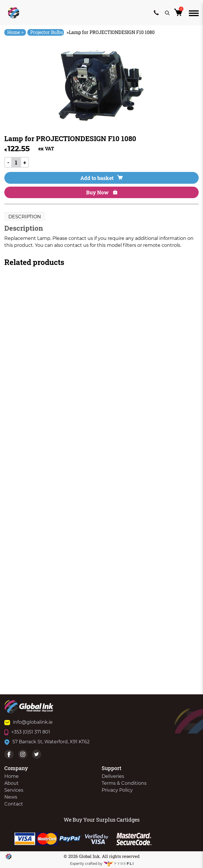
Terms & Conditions (124, 783)
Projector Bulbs (47, 32)
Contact (14, 804)
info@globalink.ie (29, 722)
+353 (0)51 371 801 (27, 732)
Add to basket (102, 178)
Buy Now (102, 192)
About (12, 783)
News (11, 797)
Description (25, 217)
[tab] (25, 217)
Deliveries (113, 776)
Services (14, 790)
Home (15, 32)
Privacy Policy (117, 790)
